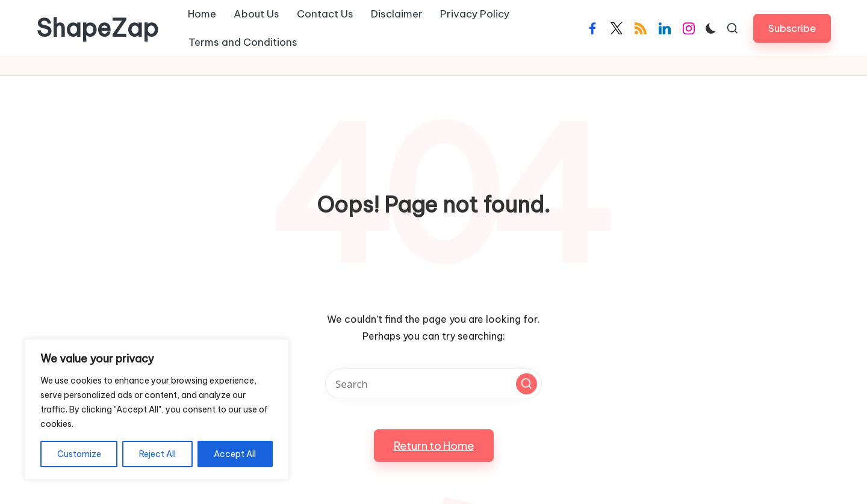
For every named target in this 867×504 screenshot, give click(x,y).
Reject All (157, 454)
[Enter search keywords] (433, 384)
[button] (792, 28)
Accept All (235, 454)
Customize (79, 454)
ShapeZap (97, 28)
